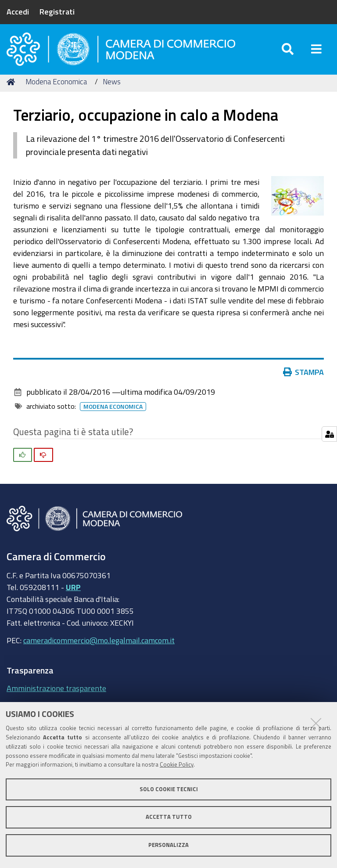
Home (12, 89)
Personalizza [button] (168, 845)
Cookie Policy (177, 765)
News (112, 89)
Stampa (304, 379)
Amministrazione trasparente (56, 695)
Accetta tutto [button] (169, 817)
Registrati (57, 11)
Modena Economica (56, 89)
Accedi (18, 11)
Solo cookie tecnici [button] (169, 789)
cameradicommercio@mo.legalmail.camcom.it (99, 648)
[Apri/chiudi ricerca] (288, 52)
